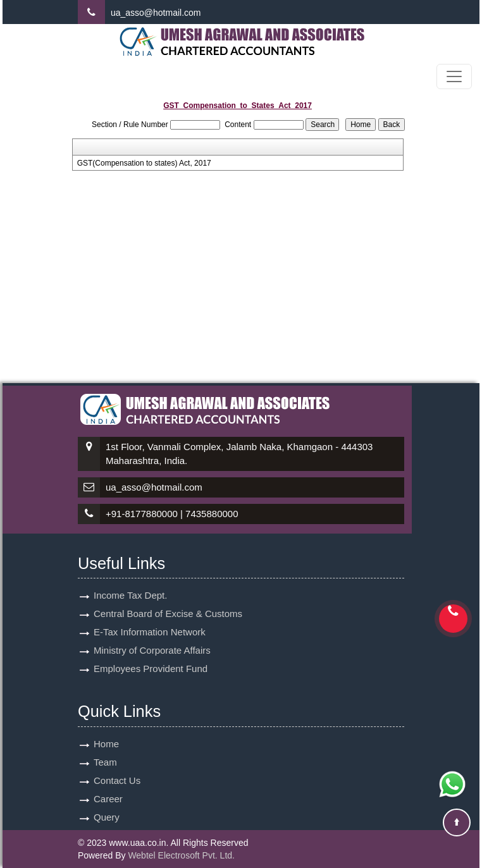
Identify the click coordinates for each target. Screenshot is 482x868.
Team (105, 748)
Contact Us (117, 766)
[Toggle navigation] (454, 76)
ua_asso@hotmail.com (156, 13)
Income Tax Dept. (130, 581)
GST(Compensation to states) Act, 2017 (144, 163)
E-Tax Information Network (150, 617)
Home (106, 729)
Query (107, 803)
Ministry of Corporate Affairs (152, 636)
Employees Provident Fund (151, 654)
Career (108, 784)
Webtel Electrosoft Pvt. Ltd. (181, 855)
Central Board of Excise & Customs (168, 599)
